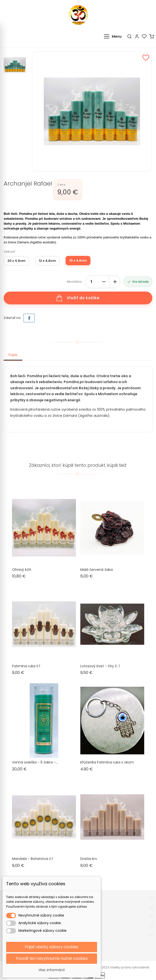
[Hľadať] (129, 36)
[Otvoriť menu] (114, 36)
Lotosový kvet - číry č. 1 (100, 666)
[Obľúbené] (144, 36)
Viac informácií (52, 970)
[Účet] (137, 36)
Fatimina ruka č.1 (26, 666)
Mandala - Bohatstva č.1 (32, 859)
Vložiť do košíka (78, 298)
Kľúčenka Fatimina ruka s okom (107, 762)
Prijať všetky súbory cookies (52, 947)
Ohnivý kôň (22, 570)
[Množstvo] (91, 282)
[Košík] (152, 36)
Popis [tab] (13, 355)
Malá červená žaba (97, 570)
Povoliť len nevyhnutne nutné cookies (52, 958)
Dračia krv (89, 859)
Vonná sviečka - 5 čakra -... (35, 762)
